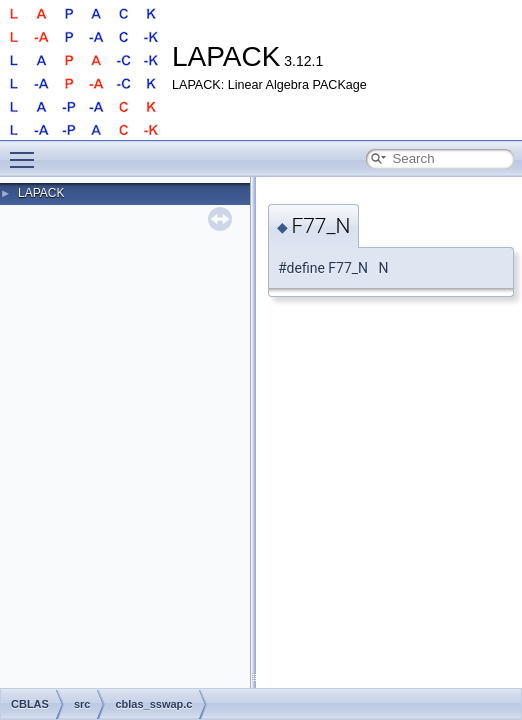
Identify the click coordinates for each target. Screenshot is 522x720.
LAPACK (41, 193)
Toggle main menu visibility (27, 151)
